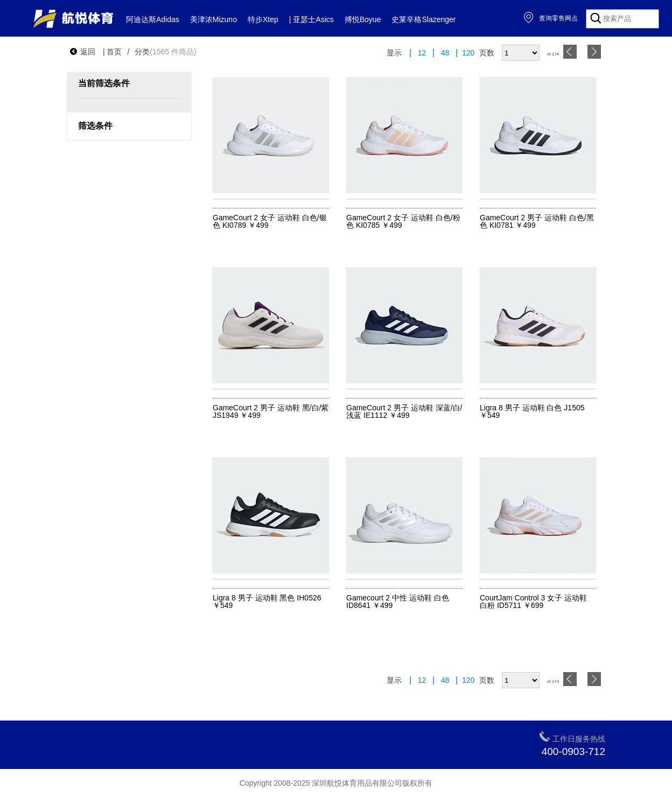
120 (468, 53)
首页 (114, 52)
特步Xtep (263, 19)
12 (422, 53)
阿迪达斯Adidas (153, 19)
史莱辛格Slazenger (423, 19)
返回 (82, 52)
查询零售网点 (551, 18)
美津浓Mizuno (213, 19)
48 (445, 53)
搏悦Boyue (363, 19)
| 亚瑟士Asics (311, 19)
